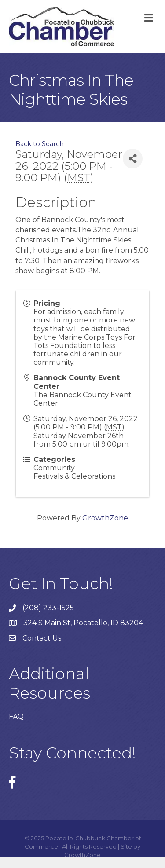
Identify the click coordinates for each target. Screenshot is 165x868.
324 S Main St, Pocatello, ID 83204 (83, 623)
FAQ (16, 716)
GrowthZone (105, 518)
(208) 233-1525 (48, 608)
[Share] (133, 159)
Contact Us (42, 638)
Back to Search (40, 144)
